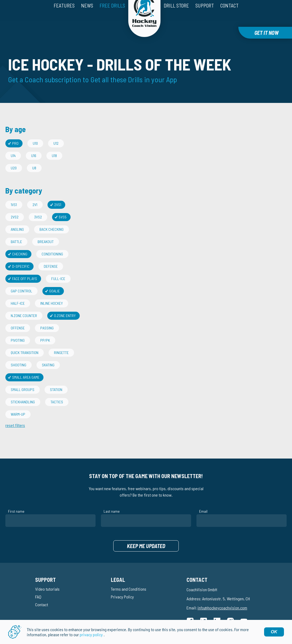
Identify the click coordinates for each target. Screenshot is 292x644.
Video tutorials (47, 577)
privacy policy (91, 634)
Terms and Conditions (129, 577)
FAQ (38, 585)
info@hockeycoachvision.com (222, 596)
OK (274, 632)
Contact (229, 15)
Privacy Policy (122, 585)
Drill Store (176, 15)
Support (205, 15)
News (87, 15)
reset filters (15, 413)
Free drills (112, 15)
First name (16, 499)
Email (203, 499)
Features (64, 15)
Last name (112, 499)
